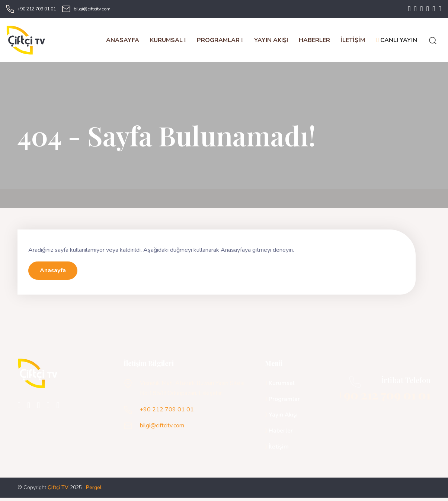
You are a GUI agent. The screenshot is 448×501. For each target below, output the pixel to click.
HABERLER (314, 42)
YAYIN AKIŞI (271, 42)
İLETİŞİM (353, 42)
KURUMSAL (168, 42)
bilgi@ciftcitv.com (92, 9)
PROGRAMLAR (220, 42)
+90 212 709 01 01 (37, 9)
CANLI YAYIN (396, 42)
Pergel (94, 491)
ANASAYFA (122, 42)
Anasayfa (53, 274)
